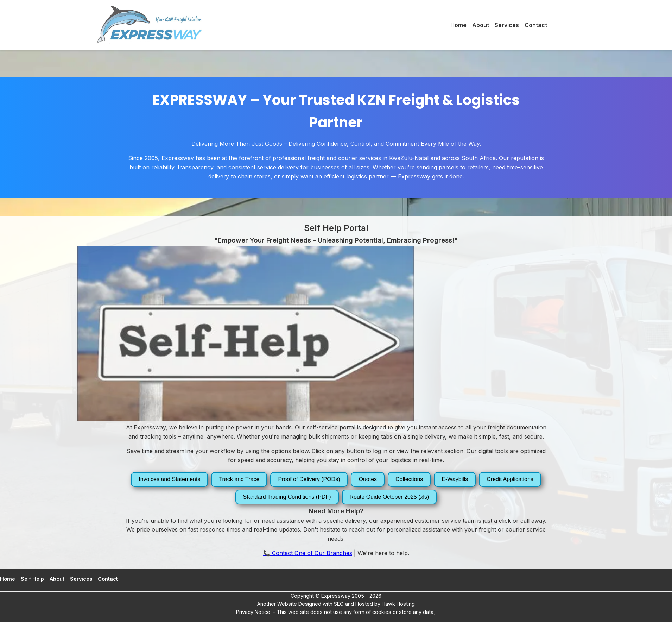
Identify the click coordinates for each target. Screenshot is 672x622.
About (481, 25)
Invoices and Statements (169, 479)
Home (458, 25)
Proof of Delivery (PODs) (309, 479)
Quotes (368, 479)
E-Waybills (455, 479)
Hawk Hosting (398, 604)
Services (507, 25)
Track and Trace (239, 479)
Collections (409, 479)
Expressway (336, 596)
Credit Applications (510, 479)
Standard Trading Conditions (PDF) (287, 497)
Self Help (32, 579)
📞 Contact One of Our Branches (308, 553)
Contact (536, 25)
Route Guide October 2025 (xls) (389, 497)
